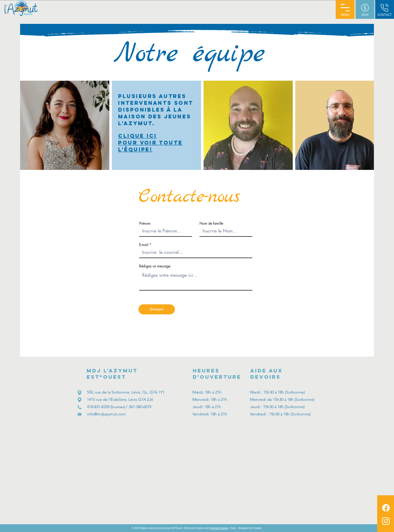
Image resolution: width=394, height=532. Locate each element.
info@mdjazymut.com (106, 414)
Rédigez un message (155, 266)
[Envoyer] (157, 309)
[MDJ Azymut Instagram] (386, 521)
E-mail (144, 245)
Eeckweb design (219, 528)
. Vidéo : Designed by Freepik (245, 528)
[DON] (365, 9)
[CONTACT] (385, 9)
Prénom (145, 223)
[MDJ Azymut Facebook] (386, 508)
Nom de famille (211, 223)
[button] (345, 9)
